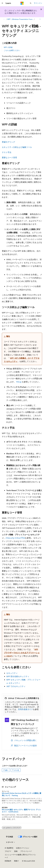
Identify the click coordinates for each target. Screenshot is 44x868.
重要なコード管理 (9, 157)
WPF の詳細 (8, 47)
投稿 (16, 851)
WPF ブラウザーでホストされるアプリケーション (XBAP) (22, 653)
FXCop (19, 382)
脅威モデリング (8, 142)
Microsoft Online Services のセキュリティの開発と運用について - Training (22, 794)
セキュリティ (12, 673)
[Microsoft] (22, 3)
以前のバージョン (23, 848)
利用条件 (8, 861)
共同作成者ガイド (25, 709)
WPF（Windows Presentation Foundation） (20, 19)
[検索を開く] (31, 3)
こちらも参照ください (12, 50)
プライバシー (25, 851)
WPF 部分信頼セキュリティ (18, 676)
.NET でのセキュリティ (16, 686)
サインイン (38, 3)
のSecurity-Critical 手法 (15, 538)
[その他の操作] (40, 19)
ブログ (7, 851)
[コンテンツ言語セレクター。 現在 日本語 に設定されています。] (10, 837)
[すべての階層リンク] (4, 19)
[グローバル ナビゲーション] (2, 3)
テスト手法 (7, 152)
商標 (16, 861)
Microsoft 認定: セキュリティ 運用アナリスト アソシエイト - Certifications (21, 811)
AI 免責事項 (9, 848)
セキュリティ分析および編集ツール (17, 147)
